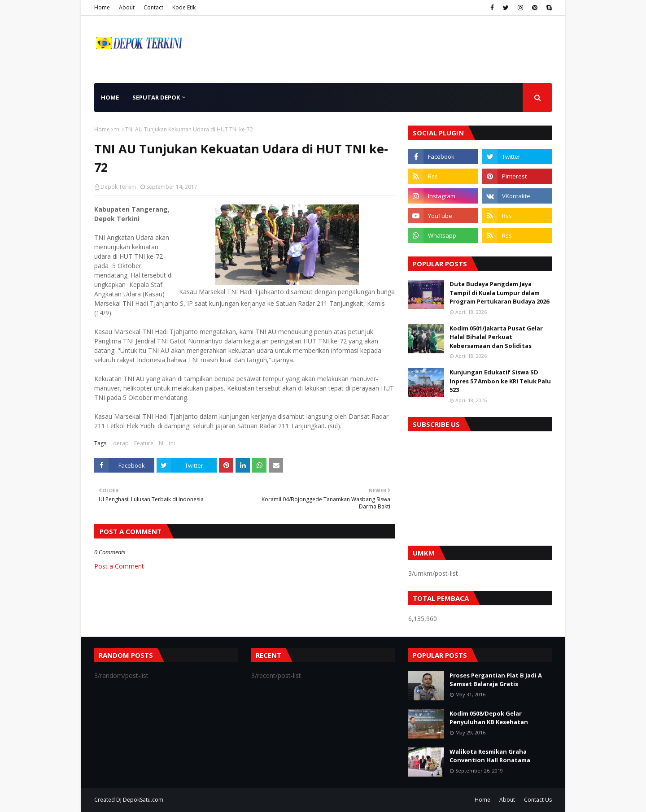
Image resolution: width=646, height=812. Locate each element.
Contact (153, 7)
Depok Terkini (118, 187)
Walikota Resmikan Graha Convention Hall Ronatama (490, 756)
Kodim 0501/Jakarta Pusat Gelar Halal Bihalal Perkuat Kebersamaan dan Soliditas (496, 337)
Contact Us (538, 800)
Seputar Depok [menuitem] (156, 97)
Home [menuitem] (110, 97)
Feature (144, 443)
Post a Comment (119, 566)
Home (102, 7)
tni (118, 129)
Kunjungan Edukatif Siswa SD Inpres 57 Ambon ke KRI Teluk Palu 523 (500, 381)
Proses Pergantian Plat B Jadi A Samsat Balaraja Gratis (496, 680)
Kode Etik (184, 7)
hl (161, 443)
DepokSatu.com (143, 800)
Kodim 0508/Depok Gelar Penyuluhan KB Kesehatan (489, 718)
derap (121, 443)
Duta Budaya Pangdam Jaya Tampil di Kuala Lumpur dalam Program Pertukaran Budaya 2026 (499, 293)
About (127, 7)
